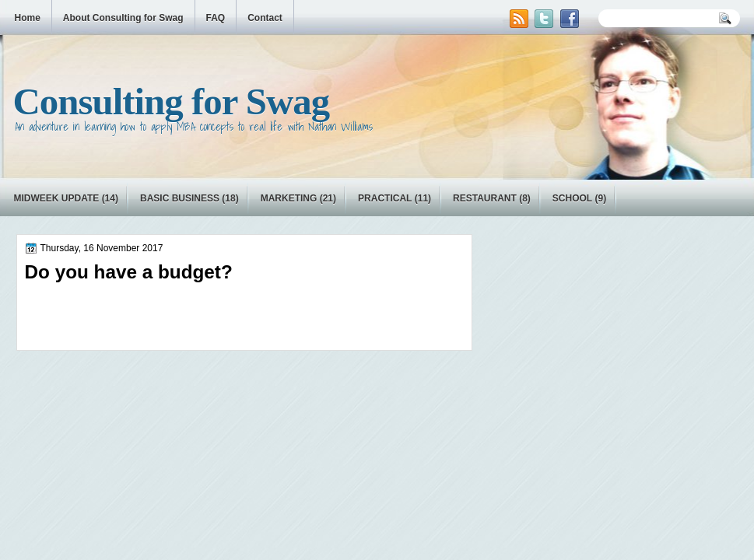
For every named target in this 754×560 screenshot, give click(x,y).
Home (28, 18)
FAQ (216, 18)
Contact (265, 18)
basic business (180, 198)
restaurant (485, 198)
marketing (289, 198)
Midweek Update (57, 198)
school (572, 198)
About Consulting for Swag (123, 18)
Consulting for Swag (172, 101)
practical (385, 198)
